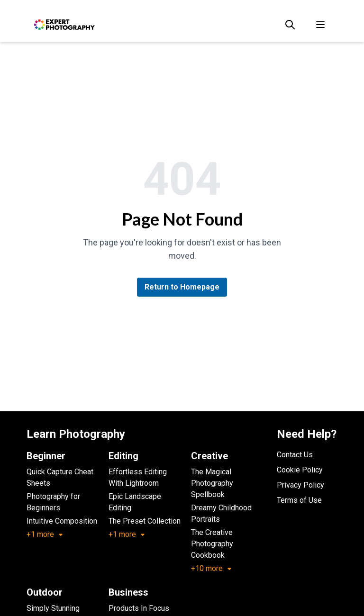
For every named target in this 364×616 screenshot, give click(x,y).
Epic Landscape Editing (135, 502)
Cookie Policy (300, 470)
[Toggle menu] (320, 25)
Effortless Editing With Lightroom (138, 477)
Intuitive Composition (62, 521)
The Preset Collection (145, 521)
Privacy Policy (300, 485)
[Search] (290, 25)
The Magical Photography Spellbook (212, 483)
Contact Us (295, 455)
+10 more (212, 568)
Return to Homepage (182, 287)
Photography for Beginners (53, 502)
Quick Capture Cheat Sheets (60, 477)
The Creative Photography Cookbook (212, 544)
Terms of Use (299, 500)
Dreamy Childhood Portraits (221, 513)
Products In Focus (139, 608)
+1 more (45, 534)
